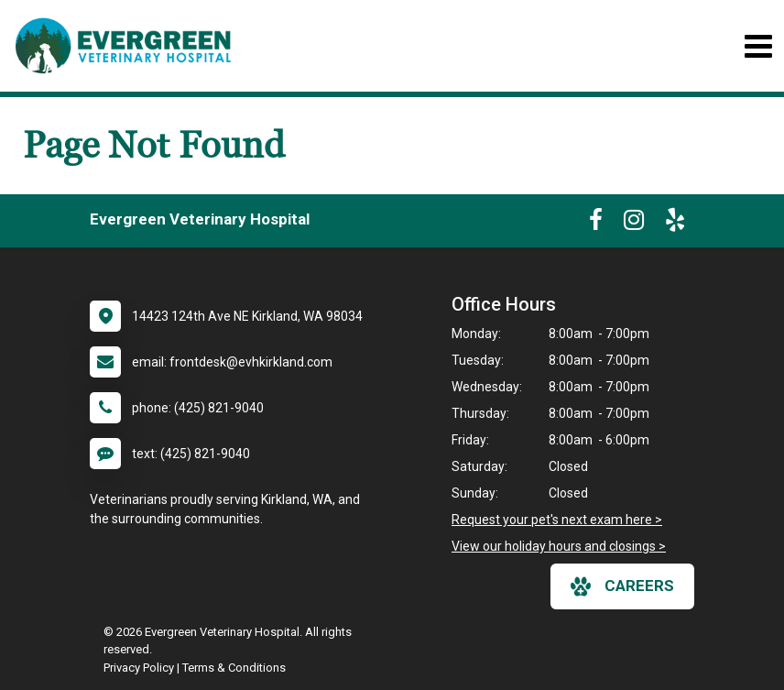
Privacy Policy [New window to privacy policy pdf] (139, 668)
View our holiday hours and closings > (559, 546)
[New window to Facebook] (596, 224)
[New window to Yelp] (675, 224)
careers (622, 586)
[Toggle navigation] (758, 46)
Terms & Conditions (234, 668)
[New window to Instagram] (634, 224)
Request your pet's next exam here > (557, 520)
